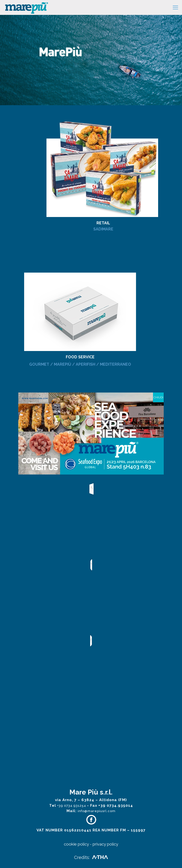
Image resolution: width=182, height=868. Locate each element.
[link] (91, 161)
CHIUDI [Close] (158, 397)
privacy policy (105, 844)
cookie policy (76, 844)
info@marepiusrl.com (97, 811)
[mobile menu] (175, 7)
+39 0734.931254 (72, 806)
